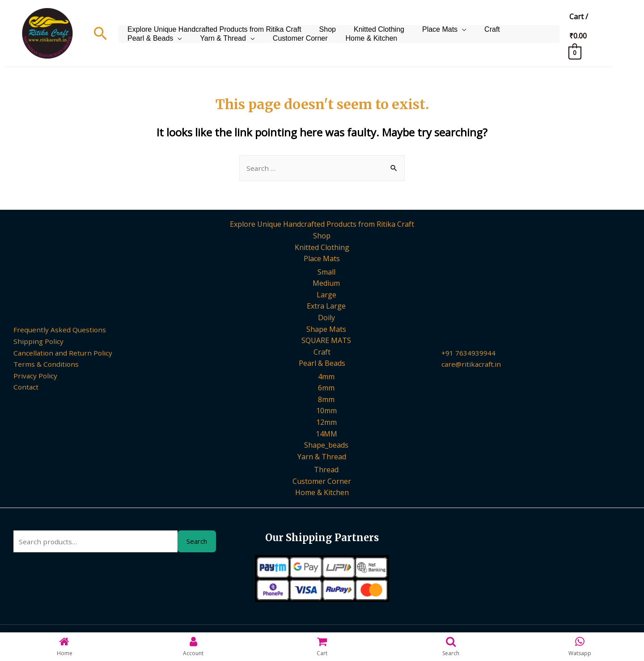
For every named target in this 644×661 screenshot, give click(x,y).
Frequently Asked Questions (56, 330)
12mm (326, 423)
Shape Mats (326, 330)
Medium (326, 284)
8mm (326, 400)
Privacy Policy (31, 376)
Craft (472, 22)
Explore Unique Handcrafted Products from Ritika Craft (212, 22)
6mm (326, 389)
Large (326, 295)
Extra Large (326, 307)
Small (326, 272)
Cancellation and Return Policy (60, 353)
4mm (326, 377)
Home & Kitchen (288, 44)
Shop (321, 22)
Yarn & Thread (148, 44)
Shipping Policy (34, 342)
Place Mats (424, 22)
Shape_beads (326, 446)
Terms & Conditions (42, 365)
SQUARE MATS (326, 341)
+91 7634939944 (469, 353)
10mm (326, 411)
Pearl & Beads (516, 22)
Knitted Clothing (368, 22)
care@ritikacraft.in (472, 365)
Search (197, 542)
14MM (326, 434)
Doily (326, 318)
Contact (22, 388)
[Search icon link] (101, 33)
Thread (326, 470)
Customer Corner (221, 44)
